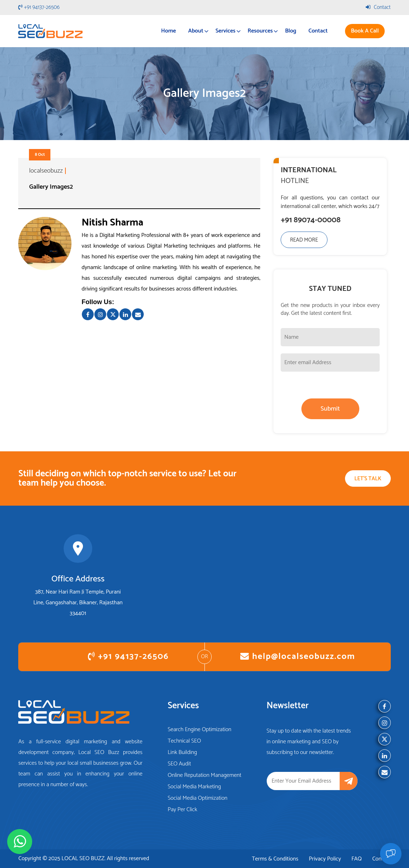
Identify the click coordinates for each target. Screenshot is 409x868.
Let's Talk (368, 479)
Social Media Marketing (194, 787)
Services (226, 31)
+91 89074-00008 (311, 220)
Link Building (182, 752)
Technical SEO (184, 741)
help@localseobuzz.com (298, 657)
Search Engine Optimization (199, 730)
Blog (291, 31)
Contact (378, 7)
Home (169, 31)
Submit (330, 409)
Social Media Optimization (198, 798)
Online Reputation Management (204, 775)
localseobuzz (46, 171)
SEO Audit (179, 764)
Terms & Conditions (275, 859)
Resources (260, 31)
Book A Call (365, 31)
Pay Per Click (183, 810)
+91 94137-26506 (39, 7)
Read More (304, 240)
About (196, 31)
